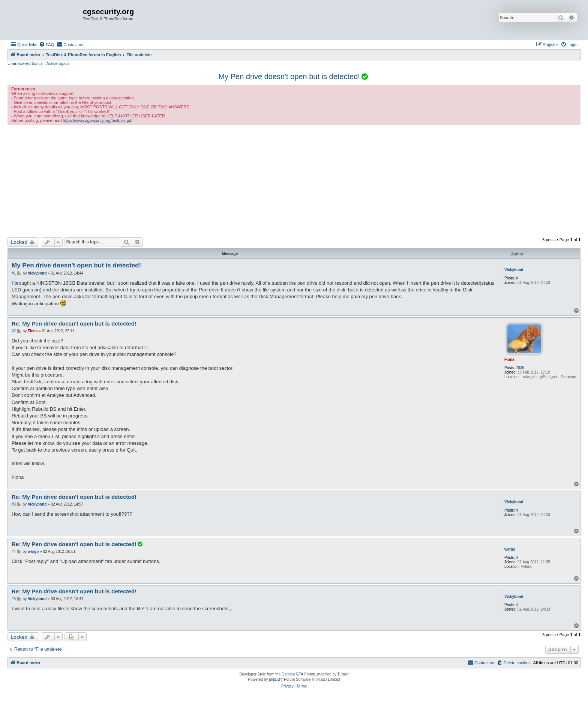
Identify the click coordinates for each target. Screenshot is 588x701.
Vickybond (514, 270)
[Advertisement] (294, 181)
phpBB (274, 679)
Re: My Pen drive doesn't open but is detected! (74, 323)
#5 (14, 599)
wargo (510, 549)
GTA (300, 674)
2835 (520, 368)
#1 (14, 273)
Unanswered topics (25, 63)
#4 (14, 552)
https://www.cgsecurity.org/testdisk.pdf (98, 120)
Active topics (58, 63)
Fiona (509, 360)
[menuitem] (46, 45)
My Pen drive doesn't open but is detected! (289, 77)
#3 (14, 504)
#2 (14, 331)
